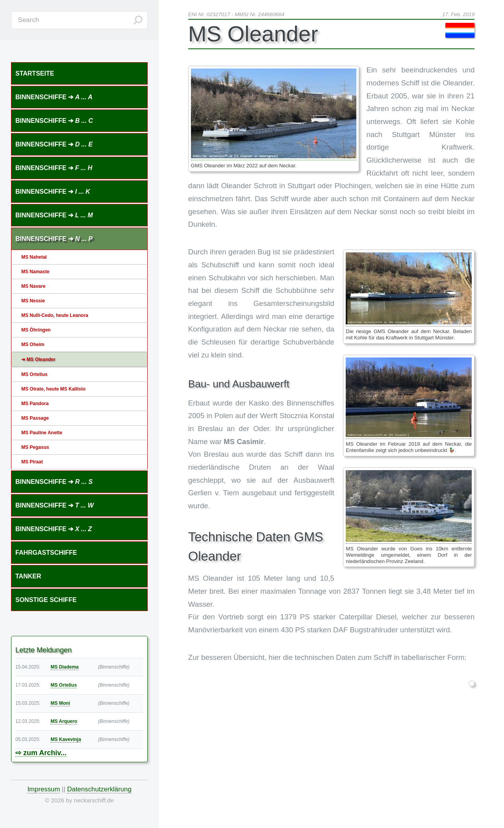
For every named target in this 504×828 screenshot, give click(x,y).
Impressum (44, 789)
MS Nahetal (34, 257)
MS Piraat (32, 462)
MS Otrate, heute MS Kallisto (53, 389)
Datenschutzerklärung (99, 789)
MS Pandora (35, 404)
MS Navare (33, 286)
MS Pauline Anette (42, 433)
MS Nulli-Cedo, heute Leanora (55, 315)
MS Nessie (33, 301)
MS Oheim (33, 345)
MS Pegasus (35, 447)
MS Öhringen (36, 330)
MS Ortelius (34, 374)
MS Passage (35, 418)
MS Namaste (35, 272)
